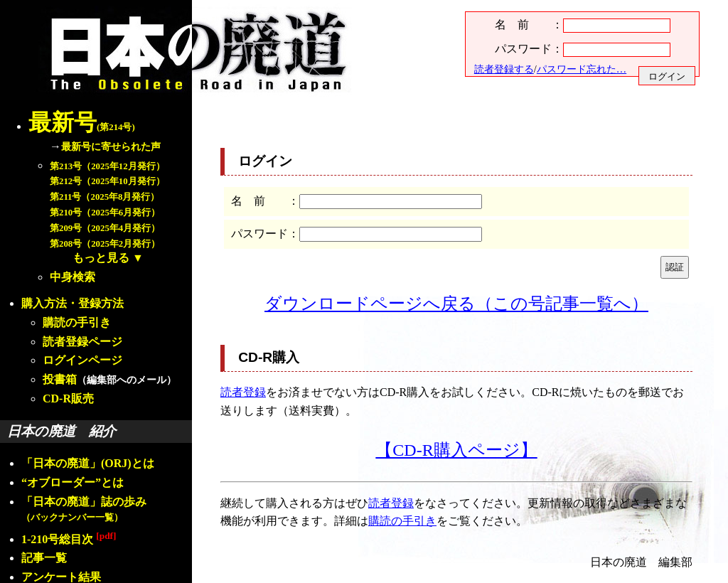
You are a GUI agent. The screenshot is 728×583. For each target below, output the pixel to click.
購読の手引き (77, 322)
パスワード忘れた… (582, 69)
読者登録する (504, 69)
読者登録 (243, 392)
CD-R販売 (68, 399)
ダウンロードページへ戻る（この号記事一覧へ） (456, 304)
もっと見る (101, 258)
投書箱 (60, 379)
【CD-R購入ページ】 (456, 450)
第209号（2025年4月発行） (105, 228)
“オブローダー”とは (73, 482)
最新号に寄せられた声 (111, 146)
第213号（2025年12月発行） (107, 166)
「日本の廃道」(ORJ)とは (88, 463)
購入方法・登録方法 (73, 303)
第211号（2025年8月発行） (105, 197)
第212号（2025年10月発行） (107, 181)
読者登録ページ (82, 342)
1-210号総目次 (69, 539)
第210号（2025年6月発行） (105, 213)
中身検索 (73, 277)
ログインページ (82, 360)
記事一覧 (44, 558)
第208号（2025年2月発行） (105, 244)
